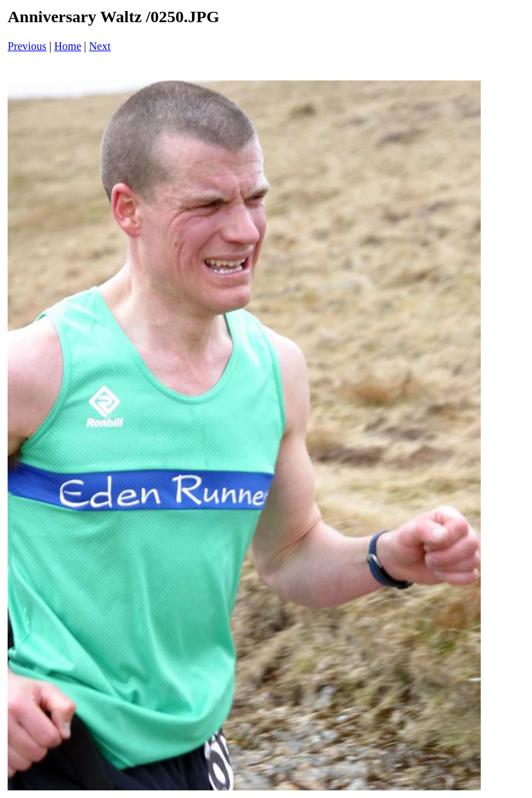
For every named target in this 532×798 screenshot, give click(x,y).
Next (100, 46)
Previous (27, 46)
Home (68, 46)
